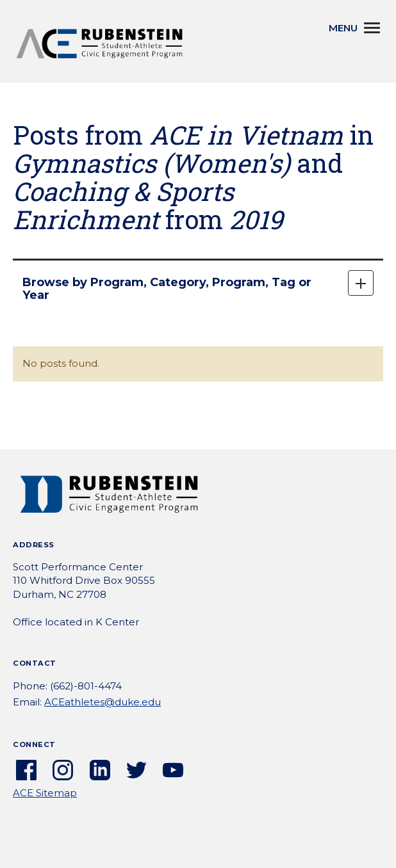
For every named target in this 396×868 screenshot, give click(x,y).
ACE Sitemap (45, 793)
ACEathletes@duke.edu (103, 702)
